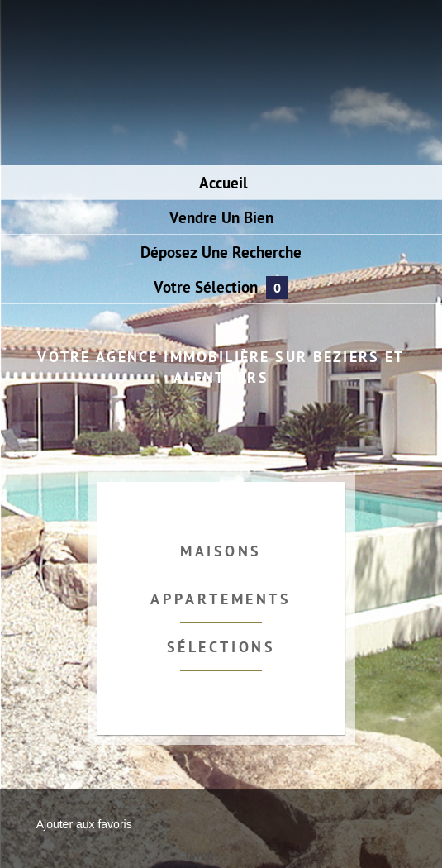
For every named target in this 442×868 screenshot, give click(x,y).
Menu (39, 39)
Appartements (221, 601)
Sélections (221, 649)
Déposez (221, 254)
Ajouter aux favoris (84, 824)
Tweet (201, 857)
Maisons (221, 553)
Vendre (221, 219)
